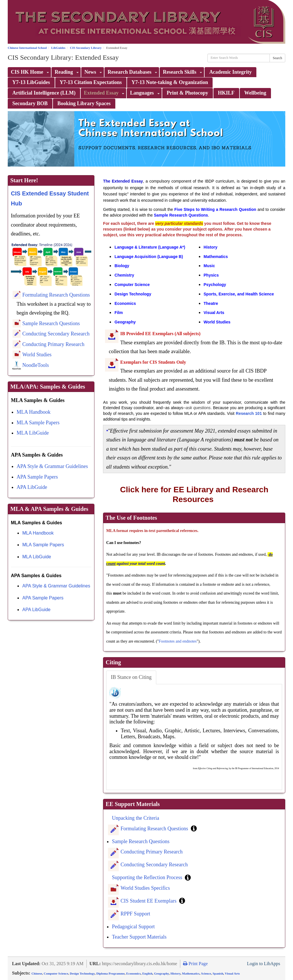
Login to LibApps (264, 964)
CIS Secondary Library (86, 48)
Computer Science (56, 973)
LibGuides (58, 48)
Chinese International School (27, 48)
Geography (161, 973)
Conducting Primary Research (53, 344)
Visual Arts (232, 973)
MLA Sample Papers (38, 423)
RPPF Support (135, 914)
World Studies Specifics (145, 888)
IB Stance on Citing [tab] (131, 677)
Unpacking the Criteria (135, 818)
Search (277, 58)
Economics (133, 973)
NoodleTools (36, 365)
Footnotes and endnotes (178, 641)
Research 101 (249, 413)
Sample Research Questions (51, 323)
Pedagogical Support (133, 927)
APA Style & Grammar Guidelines (52, 466)
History (176, 973)
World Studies (37, 355)
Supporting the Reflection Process (148, 877)
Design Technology (82, 973)
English (147, 973)
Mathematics (191, 973)
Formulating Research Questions (56, 295)
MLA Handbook (34, 412)
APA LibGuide (32, 487)
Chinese (37, 973)
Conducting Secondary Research (56, 334)
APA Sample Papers (37, 477)
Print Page (195, 964)
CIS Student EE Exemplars (149, 901)
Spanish (218, 973)
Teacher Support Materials (139, 937)
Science (206, 973)
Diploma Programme (110, 973)
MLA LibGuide (33, 433)
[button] (194, 828)
